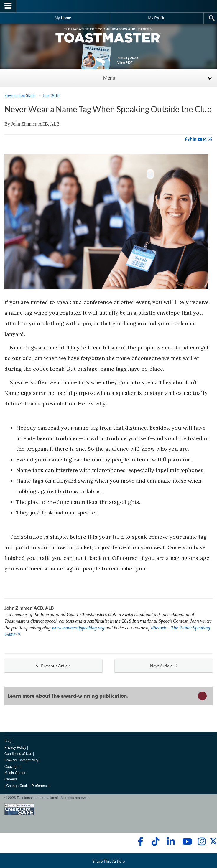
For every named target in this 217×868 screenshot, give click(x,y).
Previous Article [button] (53, 666)
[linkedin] (195, 139)
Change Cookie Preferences (28, 786)
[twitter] (210, 139)
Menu (109, 78)
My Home (63, 18)
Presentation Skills (20, 96)
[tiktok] (190, 139)
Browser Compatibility (21, 760)
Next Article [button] (164, 666)
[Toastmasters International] (108, 6)
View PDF (125, 62)
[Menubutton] (8, 6)
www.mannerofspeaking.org (78, 628)
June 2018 (51, 96)
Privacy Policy (15, 747)
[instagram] (205, 139)
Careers (11, 779)
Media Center (15, 773)
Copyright (12, 767)
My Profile (157, 18)
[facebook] (186, 139)
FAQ (8, 741)
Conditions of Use (18, 754)
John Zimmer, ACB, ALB (35, 124)
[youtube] (200, 139)
